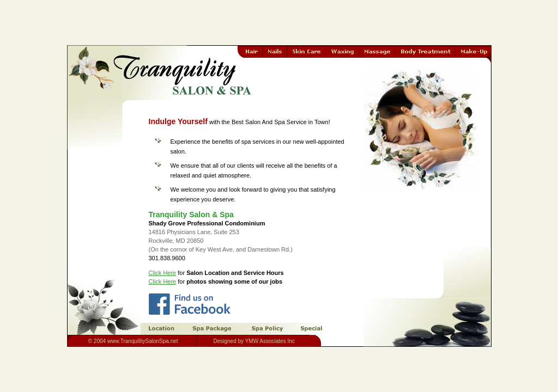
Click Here (163, 273)
